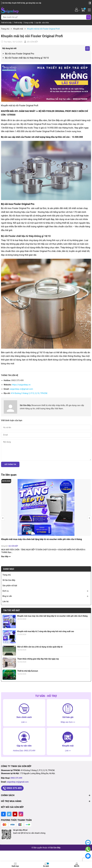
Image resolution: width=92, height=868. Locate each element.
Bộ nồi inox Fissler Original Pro (20, 54)
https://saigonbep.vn (21, 385)
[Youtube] (15, 814)
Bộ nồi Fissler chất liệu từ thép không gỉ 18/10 (27, 58)
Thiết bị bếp (18, 23)
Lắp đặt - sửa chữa (42, 23)
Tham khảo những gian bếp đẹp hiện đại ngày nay (38, 659)
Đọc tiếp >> (6, 556)
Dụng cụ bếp (29, 23)
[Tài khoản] (77, 10)
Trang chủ (7, 575)
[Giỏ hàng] (83, 10)
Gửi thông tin (10, 464)
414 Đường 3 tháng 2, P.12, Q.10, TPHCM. (29, 393)
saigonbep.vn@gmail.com (21, 389)
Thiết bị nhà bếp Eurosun (28, 671)
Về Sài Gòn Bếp (9, 580)
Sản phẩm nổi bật (10, 586)
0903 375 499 (16, 778)
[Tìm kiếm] (89, 17)
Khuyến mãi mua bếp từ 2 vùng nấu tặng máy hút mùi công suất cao (46, 631)
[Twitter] (9, 814)
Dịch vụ (6, 591)
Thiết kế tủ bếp (7, 23)
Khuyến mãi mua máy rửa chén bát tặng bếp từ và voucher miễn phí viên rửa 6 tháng (42, 539)
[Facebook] (3, 814)
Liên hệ (6, 601)
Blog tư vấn (7, 596)
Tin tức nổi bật (12, 610)
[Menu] (89, 10)
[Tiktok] (21, 814)
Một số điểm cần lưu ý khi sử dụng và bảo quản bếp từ (40, 647)
